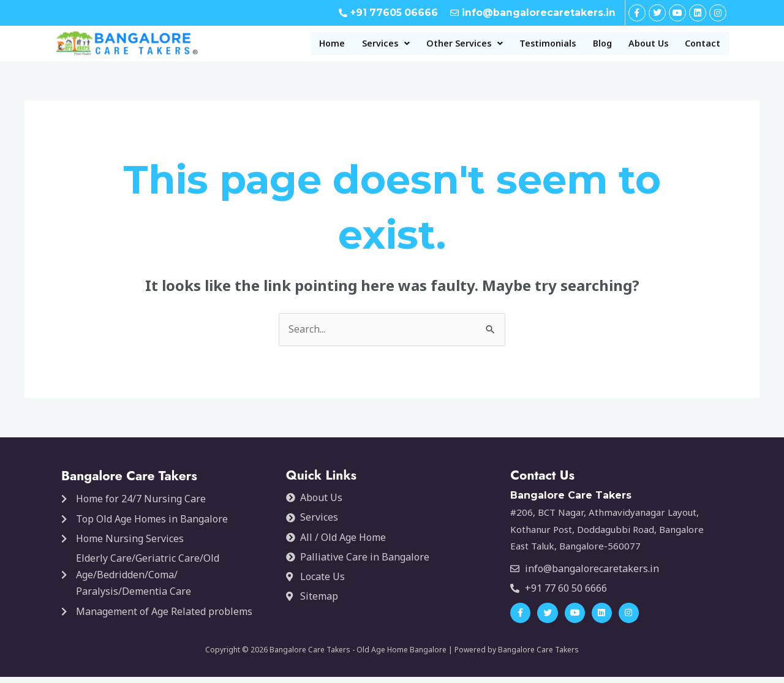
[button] (337, 46)
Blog (583, 46)
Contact (699, 46)
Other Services (425, 46)
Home (276, 46)
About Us (637, 46)
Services (337, 46)
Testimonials (519, 46)
